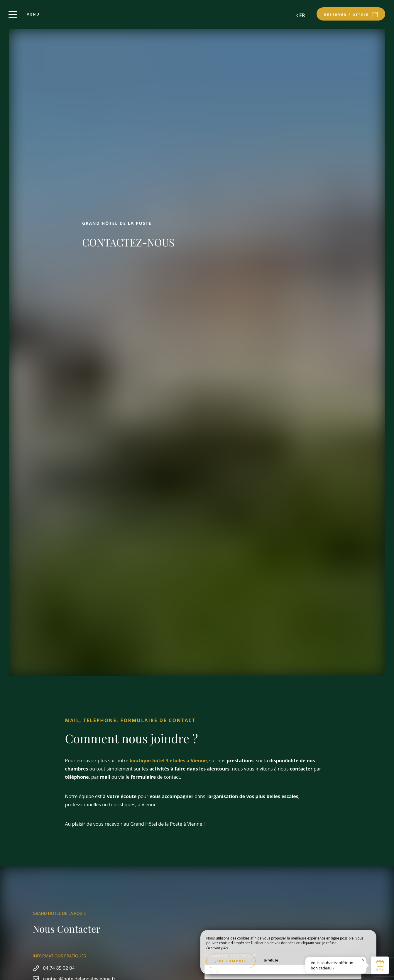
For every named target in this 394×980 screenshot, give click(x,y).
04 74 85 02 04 (59, 968)
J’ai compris (231, 961)
